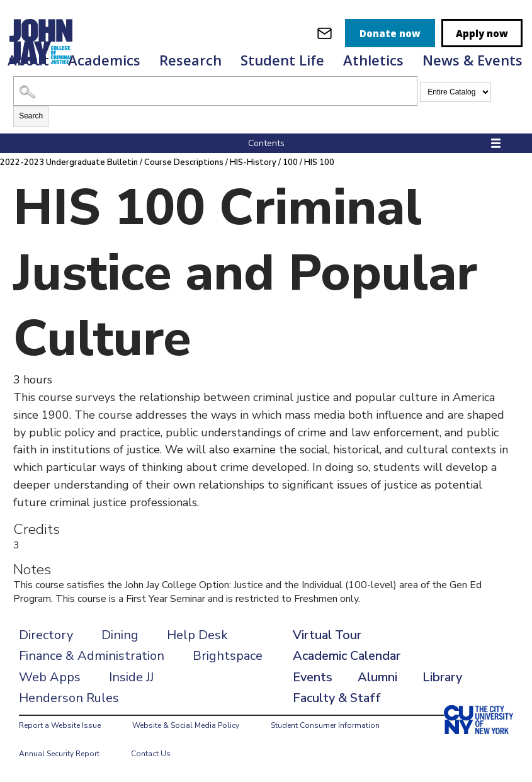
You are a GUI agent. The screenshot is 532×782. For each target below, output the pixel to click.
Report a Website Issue (60, 725)
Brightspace (228, 656)
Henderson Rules (69, 698)
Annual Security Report (59, 754)
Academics (104, 60)
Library (442, 677)
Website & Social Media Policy (186, 725)
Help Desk (197, 635)
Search (31, 116)
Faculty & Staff (337, 698)
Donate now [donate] (390, 33)
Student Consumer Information (325, 725)
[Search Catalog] (215, 91)
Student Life (282, 60)
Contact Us (151, 754)
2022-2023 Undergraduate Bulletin (69, 162)
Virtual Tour (327, 635)
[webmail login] (325, 33)
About (28, 60)
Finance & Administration (92, 656)
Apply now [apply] (482, 33)
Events (313, 677)
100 (290, 162)
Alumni (377, 677)
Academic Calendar (347, 656)
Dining (120, 635)
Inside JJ (131, 677)
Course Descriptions (184, 162)
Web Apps (50, 677)
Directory (46, 635)
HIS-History (253, 162)
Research (190, 60)
